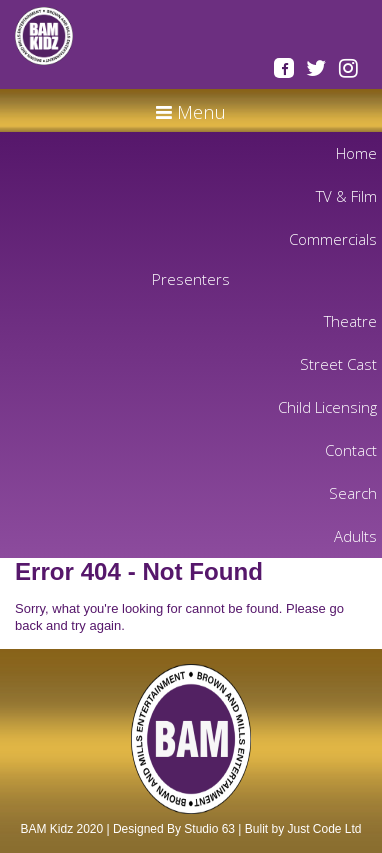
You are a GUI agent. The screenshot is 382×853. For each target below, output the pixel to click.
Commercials (333, 239)
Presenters (191, 279)
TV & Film (346, 196)
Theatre (350, 321)
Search (353, 493)
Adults (355, 536)
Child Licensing (327, 407)
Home (356, 153)
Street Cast (338, 364)
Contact (351, 450)
